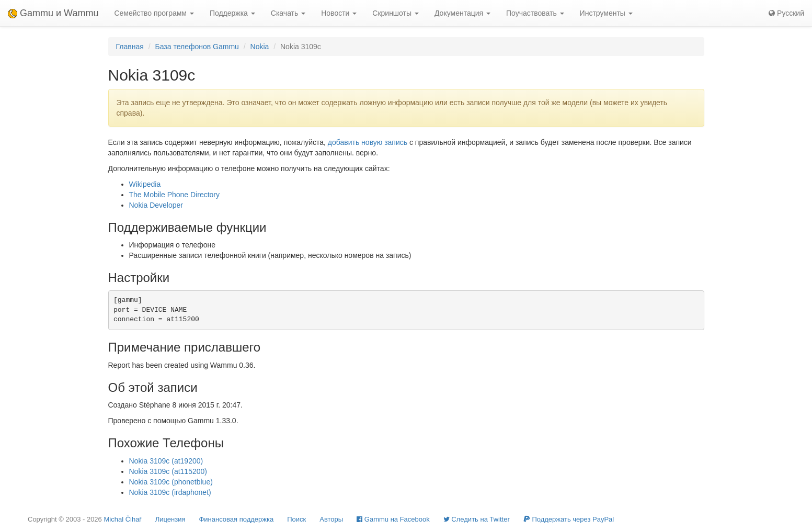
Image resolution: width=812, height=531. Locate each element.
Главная (130, 47)
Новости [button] (339, 13)
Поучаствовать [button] (535, 13)
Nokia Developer (156, 205)
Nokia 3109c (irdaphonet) (170, 492)
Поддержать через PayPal (569, 519)
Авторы (331, 519)
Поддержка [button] (232, 13)
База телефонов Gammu (197, 47)
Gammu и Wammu (53, 13)
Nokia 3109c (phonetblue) (171, 482)
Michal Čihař (122, 519)
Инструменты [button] (606, 13)
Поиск (296, 519)
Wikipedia (145, 184)
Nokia (260, 47)
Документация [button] (462, 13)
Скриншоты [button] (396, 13)
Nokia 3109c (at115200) (168, 471)
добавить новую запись (368, 142)
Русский (786, 13)
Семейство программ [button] (154, 13)
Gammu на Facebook (393, 519)
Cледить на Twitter (477, 519)
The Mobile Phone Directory (175, 195)
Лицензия (170, 519)
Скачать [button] (288, 13)
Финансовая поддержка (236, 519)
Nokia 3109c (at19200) (166, 461)
